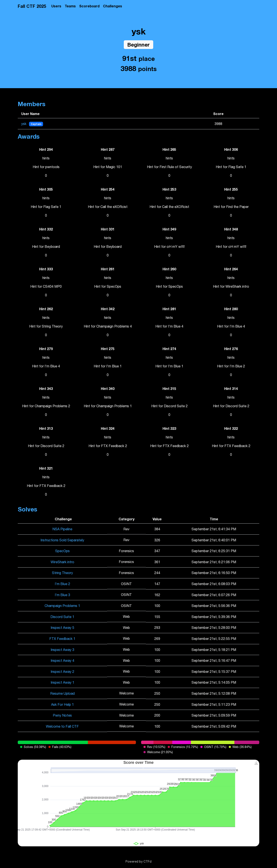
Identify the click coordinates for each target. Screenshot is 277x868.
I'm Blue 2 (62, 584)
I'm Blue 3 (62, 595)
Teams (70, 6)
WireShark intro (62, 562)
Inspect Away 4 (62, 660)
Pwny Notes (62, 715)
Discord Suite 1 (62, 617)
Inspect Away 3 (62, 650)
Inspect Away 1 (62, 682)
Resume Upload (62, 693)
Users (56, 6)
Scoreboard (89, 6)
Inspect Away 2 (62, 672)
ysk (24, 124)
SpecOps (62, 551)
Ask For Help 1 (62, 704)
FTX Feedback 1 (62, 639)
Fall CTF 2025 (32, 6)
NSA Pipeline (62, 529)
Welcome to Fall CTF (62, 726)
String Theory (62, 573)
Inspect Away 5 (62, 628)
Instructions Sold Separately (62, 540)
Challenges (113, 6)
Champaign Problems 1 (62, 606)
